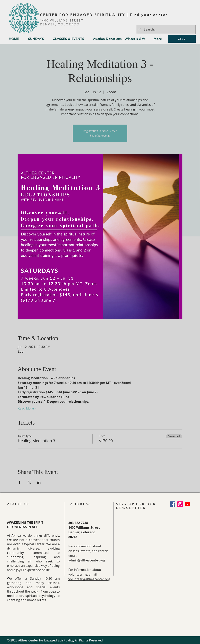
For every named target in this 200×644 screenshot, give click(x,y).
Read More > (27, 408)
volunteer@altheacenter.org (89, 579)
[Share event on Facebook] (20, 482)
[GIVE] (182, 39)
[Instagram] (180, 504)
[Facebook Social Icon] (173, 504)
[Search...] (166, 29)
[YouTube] (187, 504)
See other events (100, 136)
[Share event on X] (29, 482)
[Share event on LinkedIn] (39, 482)
